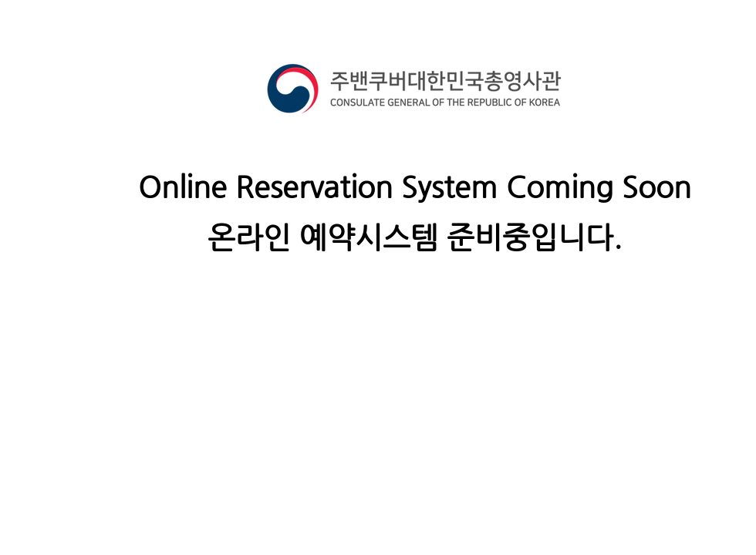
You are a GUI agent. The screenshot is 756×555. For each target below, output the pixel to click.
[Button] (27, 368)
